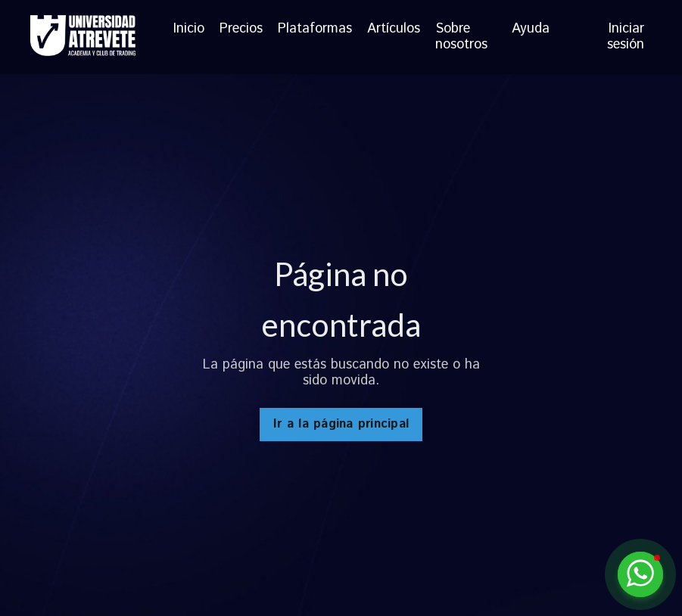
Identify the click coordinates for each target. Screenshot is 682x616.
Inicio (189, 30)
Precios (241, 30)
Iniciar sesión (626, 37)
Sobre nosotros (461, 37)
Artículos (394, 30)
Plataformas (315, 30)
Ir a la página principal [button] (341, 424)
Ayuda (531, 30)
